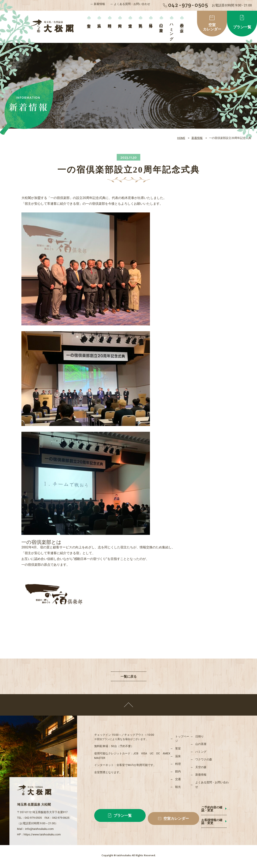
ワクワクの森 (204, 759)
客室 (89, 21)
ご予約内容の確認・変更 (218, 807)
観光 (141, 21)
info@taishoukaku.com (39, 823)
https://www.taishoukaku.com (42, 828)
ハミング (171, 30)
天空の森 (182, 24)
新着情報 (99, 4)
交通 (130, 21)
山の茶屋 (161, 24)
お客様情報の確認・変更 (218, 817)
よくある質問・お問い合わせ (132, 4)
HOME (181, 138)
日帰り (151, 24)
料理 (110, 21)
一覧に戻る (129, 677)
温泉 (99, 21)
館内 (120, 21)
